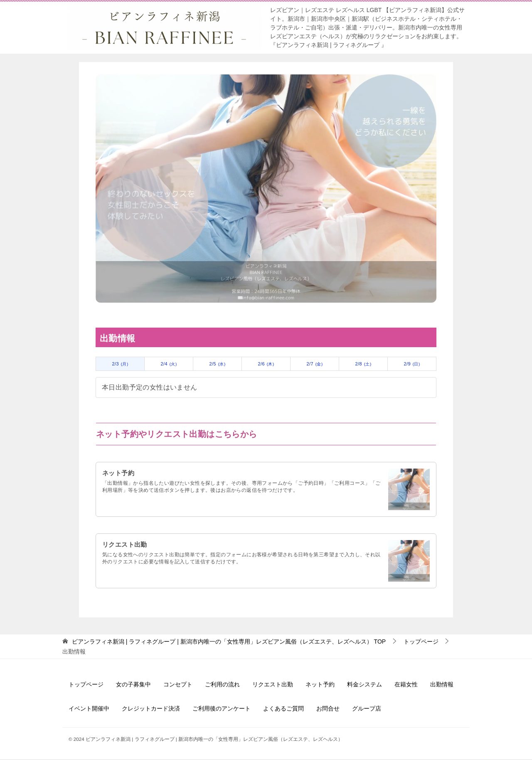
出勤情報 (442, 686)
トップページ (86, 686)
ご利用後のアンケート (222, 710)
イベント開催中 (89, 710)
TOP (229, 643)
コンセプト (178, 686)
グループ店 (367, 710)
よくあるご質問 (283, 710)
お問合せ (328, 710)
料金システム (365, 686)
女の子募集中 (133, 686)
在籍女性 (406, 686)
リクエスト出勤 (126, 546)
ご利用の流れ (222, 686)
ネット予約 (119, 474)
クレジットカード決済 (151, 710)
